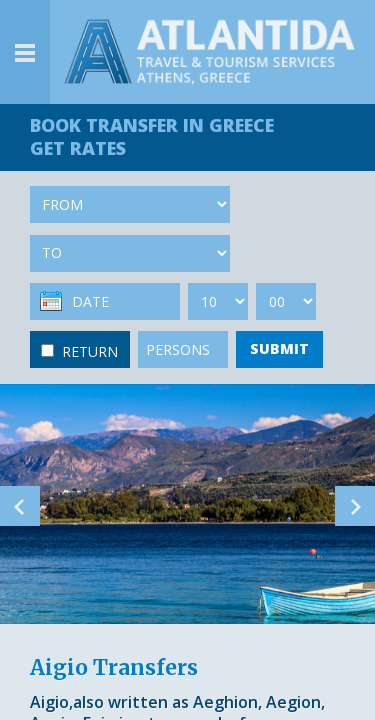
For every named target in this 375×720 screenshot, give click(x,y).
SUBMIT (279, 348)
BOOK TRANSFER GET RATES (152, 136)
